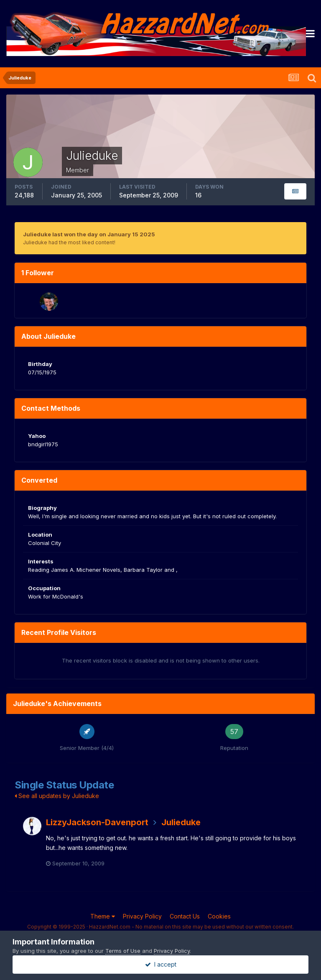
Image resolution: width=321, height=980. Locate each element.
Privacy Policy (142, 916)
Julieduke (181, 822)
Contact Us (185, 916)
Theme (103, 916)
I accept (161, 964)
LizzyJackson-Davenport (97, 822)
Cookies (219, 916)
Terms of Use (123, 951)
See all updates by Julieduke (57, 796)
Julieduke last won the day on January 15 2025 (89, 234)
